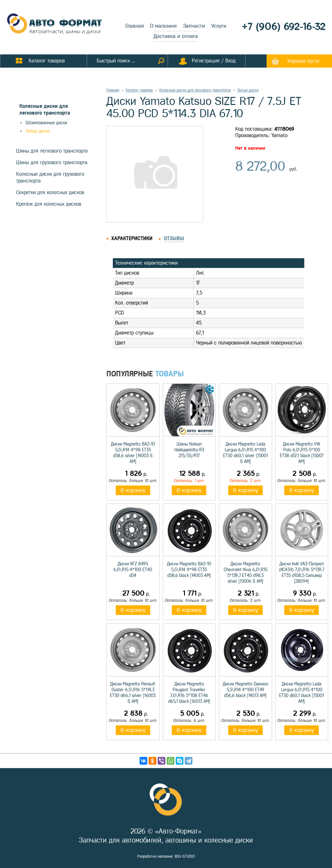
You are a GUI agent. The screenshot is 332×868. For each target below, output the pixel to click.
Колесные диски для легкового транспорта (195, 90)
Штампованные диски (46, 123)
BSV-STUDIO (185, 856)
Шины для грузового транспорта (52, 162)
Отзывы (174, 238)
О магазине (163, 26)
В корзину (133, 490)
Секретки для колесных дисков (50, 192)
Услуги (219, 26)
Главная (135, 26)
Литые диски (38, 131)
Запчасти (194, 26)
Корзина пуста (303, 61)
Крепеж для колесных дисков (49, 204)
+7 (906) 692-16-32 (284, 27)
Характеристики (132, 238)
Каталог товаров (139, 90)
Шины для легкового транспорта (52, 151)
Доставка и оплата (176, 36)
